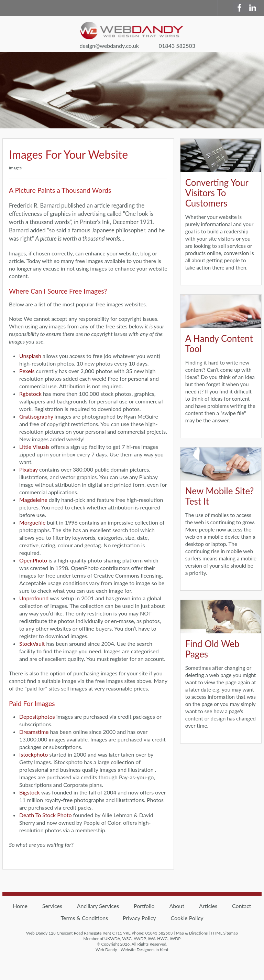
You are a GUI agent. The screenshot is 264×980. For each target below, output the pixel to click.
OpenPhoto (33, 560)
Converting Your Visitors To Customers (217, 193)
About (177, 906)
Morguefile (32, 522)
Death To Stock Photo (45, 815)
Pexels (27, 371)
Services (52, 906)
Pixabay (29, 469)
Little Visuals (34, 447)
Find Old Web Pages (212, 649)
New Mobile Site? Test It (220, 496)
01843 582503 (177, 46)
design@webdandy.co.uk (109, 46)
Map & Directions (192, 933)
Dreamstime (34, 732)
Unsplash (30, 356)
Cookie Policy (187, 918)
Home (20, 906)
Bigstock (30, 792)
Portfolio (144, 906)
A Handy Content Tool (219, 344)
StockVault (32, 644)
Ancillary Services (98, 906)
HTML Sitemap (224, 933)
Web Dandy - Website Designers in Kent (132, 950)
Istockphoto (34, 754)
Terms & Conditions (85, 918)
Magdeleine (33, 500)
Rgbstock (30, 394)
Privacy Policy (139, 918)
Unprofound (34, 598)
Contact (241, 906)
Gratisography (36, 416)
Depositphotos (37, 716)
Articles (208, 906)
